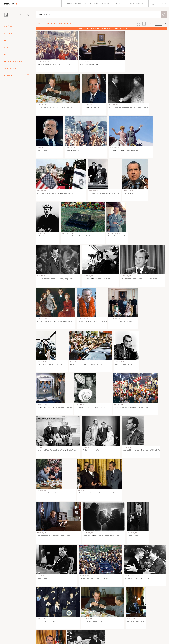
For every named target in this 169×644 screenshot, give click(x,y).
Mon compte (137, 4)
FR (162, 4)
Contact (118, 4)
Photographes (73, 4)
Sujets (106, 4)
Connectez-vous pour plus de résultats (102, 29)
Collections (92, 4)
